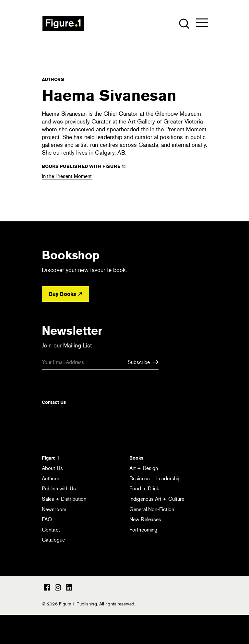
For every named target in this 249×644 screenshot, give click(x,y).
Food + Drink (144, 489)
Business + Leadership (155, 479)
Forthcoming (143, 530)
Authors (53, 79)
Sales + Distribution (64, 499)
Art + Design (144, 468)
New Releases (145, 519)
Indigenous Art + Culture (157, 499)
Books (136, 458)
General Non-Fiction (152, 509)
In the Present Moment (67, 176)
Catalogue (53, 540)
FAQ (47, 519)
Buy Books (65, 294)
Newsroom (54, 509)
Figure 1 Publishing (63, 23)
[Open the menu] (202, 24)
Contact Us (54, 402)
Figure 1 (51, 458)
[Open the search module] (184, 23)
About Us (52, 468)
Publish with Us (59, 489)
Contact (51, 530)
